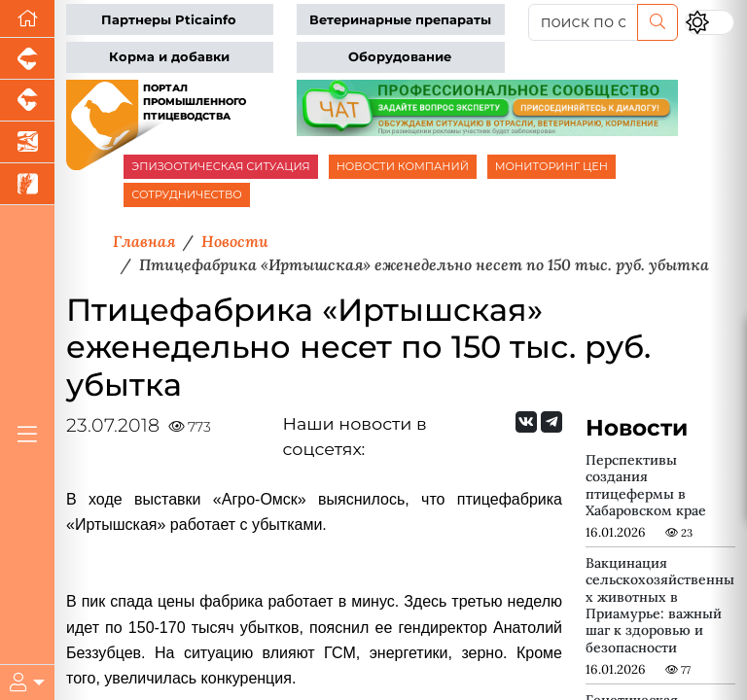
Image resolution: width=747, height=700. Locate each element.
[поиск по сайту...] (583, 22)
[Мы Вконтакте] (526, 422)
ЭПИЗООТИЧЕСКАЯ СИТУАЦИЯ (220, 166)
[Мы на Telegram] (551, 422)
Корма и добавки (169, 57)
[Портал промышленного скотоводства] (27, 101)
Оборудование (400, 57)
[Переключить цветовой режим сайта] (710, 22)
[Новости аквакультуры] (27, 142)
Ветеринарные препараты (400, 20)
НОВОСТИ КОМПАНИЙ (403, 166)
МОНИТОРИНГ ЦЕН (551, 166)
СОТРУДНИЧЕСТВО (187, 194)
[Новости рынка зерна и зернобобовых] (27, 184)
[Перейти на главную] (27, 19)
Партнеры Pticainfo (169, 20)
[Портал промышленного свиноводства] (27, 59)
